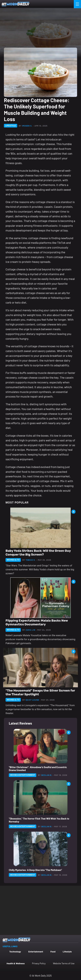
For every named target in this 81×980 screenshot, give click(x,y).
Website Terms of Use (64, 963)
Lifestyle (67, 952)
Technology (15, 952)
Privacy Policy (39, 963)
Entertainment (36, 952)
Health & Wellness (16, 963)
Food (53, 952)
